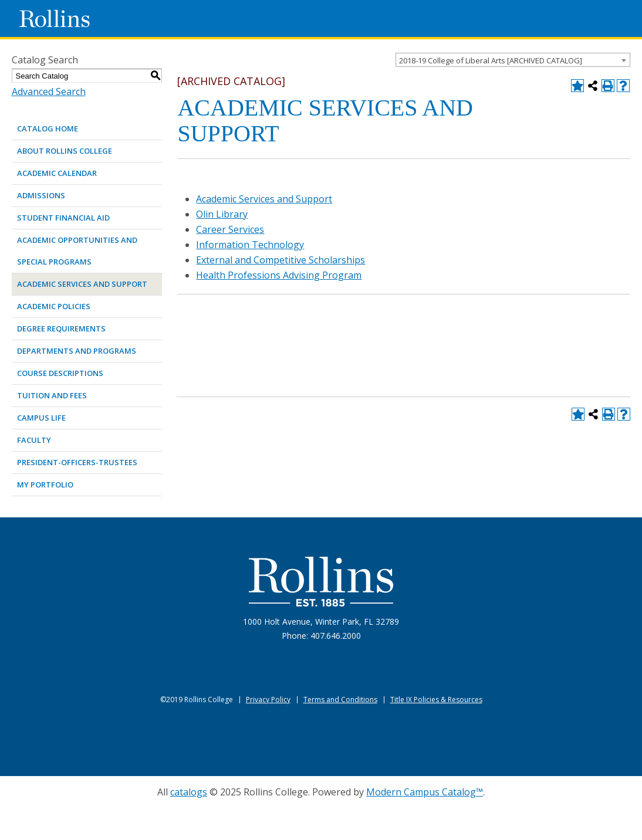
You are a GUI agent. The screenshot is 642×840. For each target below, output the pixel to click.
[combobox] (513, 60)
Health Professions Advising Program (279, 275)
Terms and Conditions (340, 700)
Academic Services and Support (264, 199)
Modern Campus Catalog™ (425, 792)
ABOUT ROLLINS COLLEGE (65, 151)
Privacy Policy (268, 700)
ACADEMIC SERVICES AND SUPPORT (82, 284)
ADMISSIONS (41, 195)
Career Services (230, 229)
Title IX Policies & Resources (436, 700)
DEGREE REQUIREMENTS (61, 328)
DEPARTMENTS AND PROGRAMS (77, 351)
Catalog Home (48, 128)
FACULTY (34, 440)
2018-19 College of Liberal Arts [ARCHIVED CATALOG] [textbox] (491, 60)
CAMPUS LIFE (41, 418)
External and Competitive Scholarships (281, 260)
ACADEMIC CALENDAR (57, 173)
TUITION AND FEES (52, 395)
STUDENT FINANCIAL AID (63, 218)
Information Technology (250, 245)
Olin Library (222, 214)
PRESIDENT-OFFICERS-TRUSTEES (77, 462)
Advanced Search (49, 92)
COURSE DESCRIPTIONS (60, 373)
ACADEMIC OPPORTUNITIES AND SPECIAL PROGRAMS (77, 251)
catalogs (189, 792)
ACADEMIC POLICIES (54, 306)
